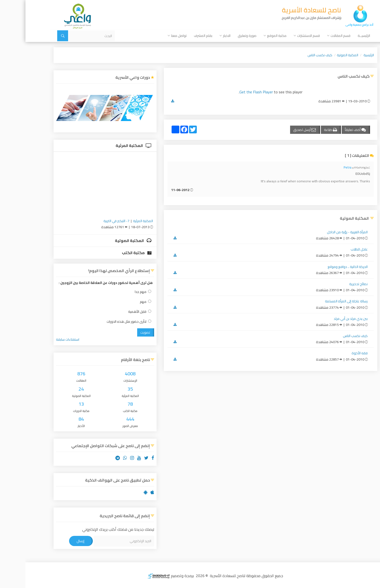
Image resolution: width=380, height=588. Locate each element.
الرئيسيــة (338, 36)
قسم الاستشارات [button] (281, 36)
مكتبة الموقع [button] (250, 36)
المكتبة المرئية (108, 145)
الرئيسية (343, 55)
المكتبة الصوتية (322, 55)
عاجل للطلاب (334, 249)
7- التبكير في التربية (91, 221)
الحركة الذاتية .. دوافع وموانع (322, 267)
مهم (120, 302)
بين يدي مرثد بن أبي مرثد (325, 319)
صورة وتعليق (222, 36)
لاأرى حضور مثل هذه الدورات (103, 322)
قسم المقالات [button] (313, 36)
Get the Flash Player (231, 92)
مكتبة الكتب (111, 253)
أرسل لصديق (279, 130)
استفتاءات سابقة (42, 339)
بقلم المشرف (178, 36)
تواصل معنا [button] (152, 36)
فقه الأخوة (334, 353)
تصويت (120, 332)
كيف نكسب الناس (294, 55)
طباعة (305, 130)
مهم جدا (118, 292)
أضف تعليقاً (330, 130)
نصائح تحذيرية (333, 284)
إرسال (55, 541)
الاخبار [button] (200, 36)
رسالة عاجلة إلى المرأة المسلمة (321, 301)
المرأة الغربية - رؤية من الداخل (322, 232)
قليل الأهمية (114, 312)
